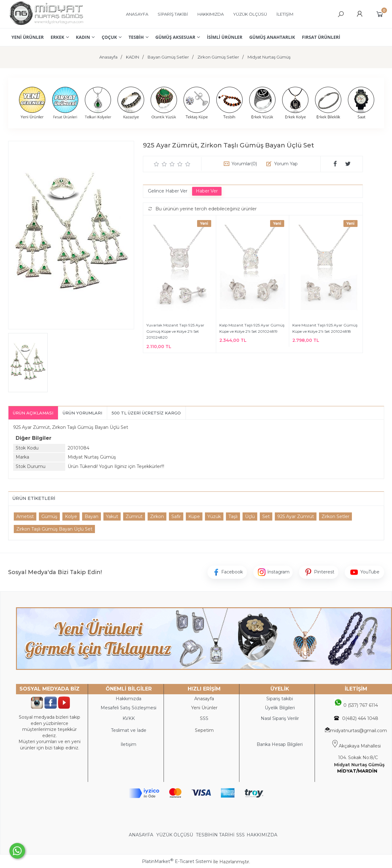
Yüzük (214, 516)
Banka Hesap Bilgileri (280, 744)
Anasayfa (204, 699)
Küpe (194, 516)
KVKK (129, 718)
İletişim (128, 744)
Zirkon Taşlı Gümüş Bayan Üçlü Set (54, 529)
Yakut (112, 516)
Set (266, 516)
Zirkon (157, 516)
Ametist (25, 516)
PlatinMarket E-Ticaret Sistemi (177, 861)
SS (206, 718)
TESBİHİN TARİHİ (215, 835)
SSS (240, 835)
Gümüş (49, 516)
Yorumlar (244, 164)
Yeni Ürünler (204, 708)
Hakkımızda (128, 699)
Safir (176, 516)
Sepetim (204, 730)
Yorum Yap (286, 164)
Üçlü (250, 516)
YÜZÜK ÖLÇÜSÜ (175, 835)
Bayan (91, 516)
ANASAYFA (142, 835)
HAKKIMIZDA (262, 835)
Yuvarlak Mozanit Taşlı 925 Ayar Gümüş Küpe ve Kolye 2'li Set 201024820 (175, 331)
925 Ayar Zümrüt (296, 516)
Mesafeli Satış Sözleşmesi (128, 708)
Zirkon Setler (335, 516)
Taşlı (233, 516)
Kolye (71, 516)
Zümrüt (134, 516)
